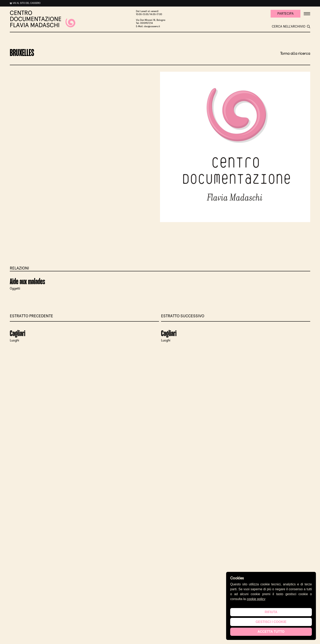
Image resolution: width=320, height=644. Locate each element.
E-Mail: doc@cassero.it (148, 26)
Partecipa (286, 14)
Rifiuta (271, 612)
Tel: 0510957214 (144, 23)
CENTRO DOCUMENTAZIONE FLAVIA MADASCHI (43, 19)
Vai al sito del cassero (27, 3)
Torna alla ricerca (295, 53)
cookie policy (256, 599)
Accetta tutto (271, 632)
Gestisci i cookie (271, 622)
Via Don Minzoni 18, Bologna (151, 20)
